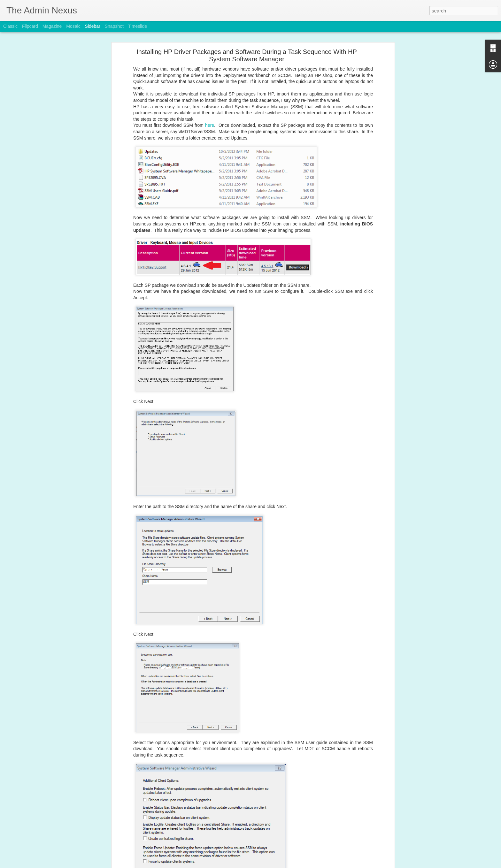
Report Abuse (289, 864)
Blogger (270, 864)
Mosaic (73, 26)
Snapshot (114, 26)
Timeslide (138, 26)
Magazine (52, 26)
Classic (10, 26)
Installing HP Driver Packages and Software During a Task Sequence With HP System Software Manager (247, 33)
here (210, 103)
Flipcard (30, 26)
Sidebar (93, 26)
